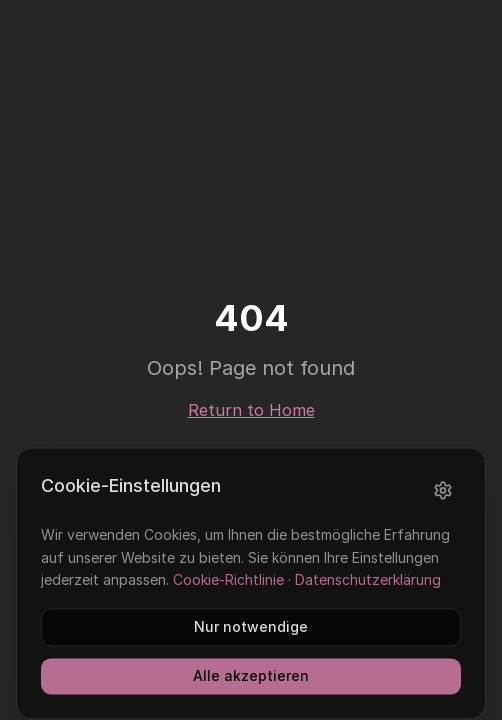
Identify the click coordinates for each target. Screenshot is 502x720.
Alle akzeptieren (251, 690)
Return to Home (251, 410)
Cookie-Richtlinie (228, 594)
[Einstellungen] (443, 505)
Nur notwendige (251, 641)
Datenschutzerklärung (368, 594)
